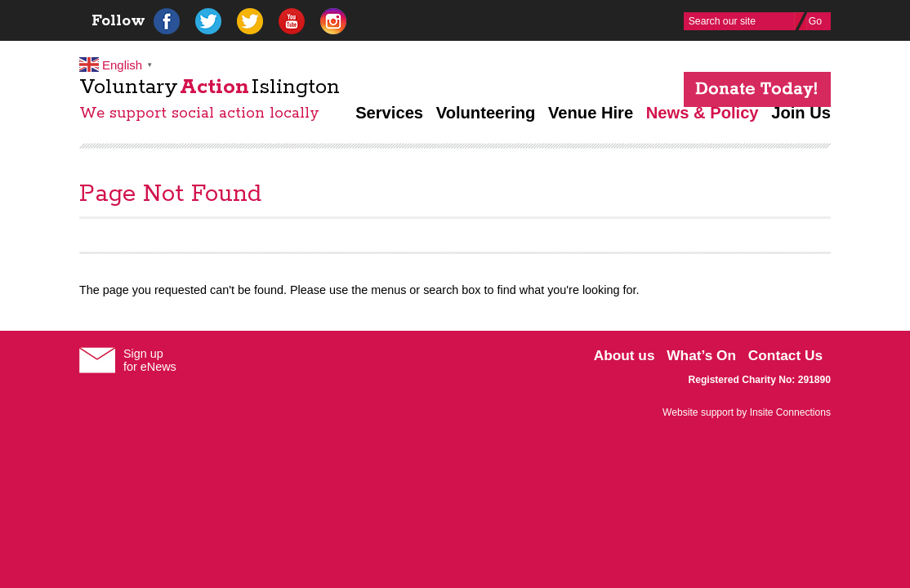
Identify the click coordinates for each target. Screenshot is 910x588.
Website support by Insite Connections (747, 412)
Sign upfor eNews (150, 360)
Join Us (801, 113)
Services (389, 113)
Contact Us (785, 355)
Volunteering (486, 113)
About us (625, 355)
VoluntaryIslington (210, 87)
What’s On (701, 355)
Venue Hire (591, 113)
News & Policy (703, 113)
